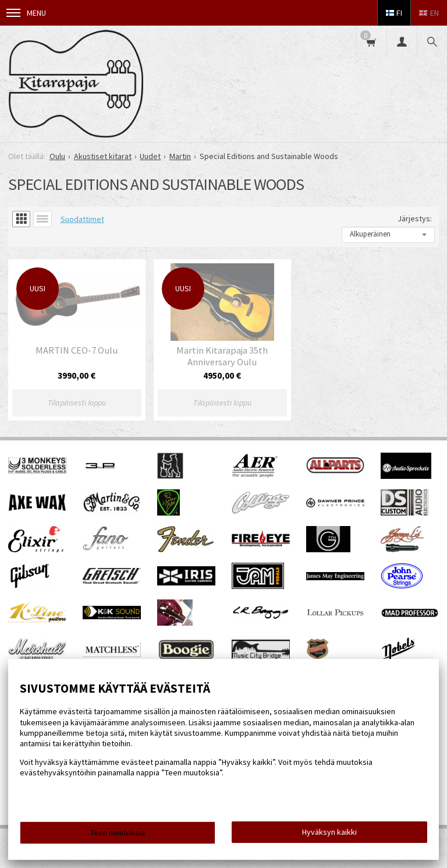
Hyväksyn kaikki (329, 832)
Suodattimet (82, 219)
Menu (26, 13)
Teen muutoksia (118, 832)
